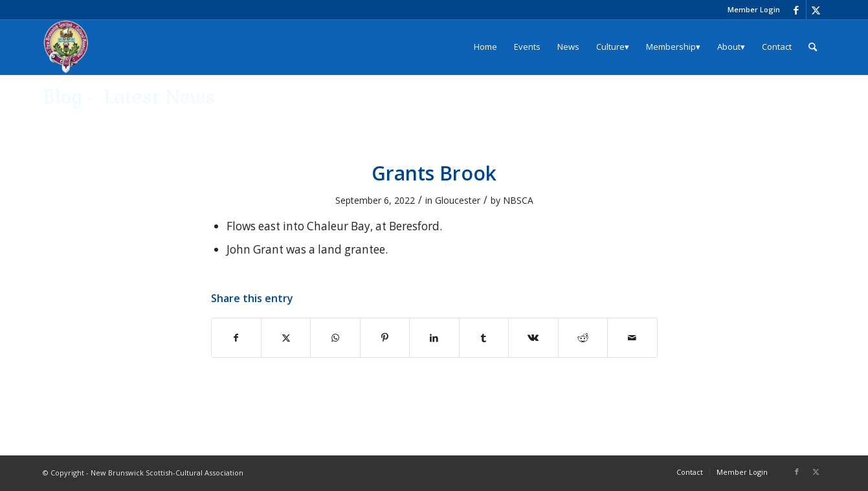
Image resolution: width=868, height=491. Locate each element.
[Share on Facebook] (236, 338)
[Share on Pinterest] (385, 338)
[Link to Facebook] (796, 10)
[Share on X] (286, 338)
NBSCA (518, 200)
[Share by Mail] (632, 338)
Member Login (754, 9)
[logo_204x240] (66, 47)
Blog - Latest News (129, 96)
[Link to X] (816, 10)
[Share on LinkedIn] (434, 338)
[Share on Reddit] (583, 338)
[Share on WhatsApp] (335, 338)
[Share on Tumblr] (484, 338)
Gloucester (458, 200)
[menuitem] (751, 10)
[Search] (813, 47)
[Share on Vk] (533, 338)
